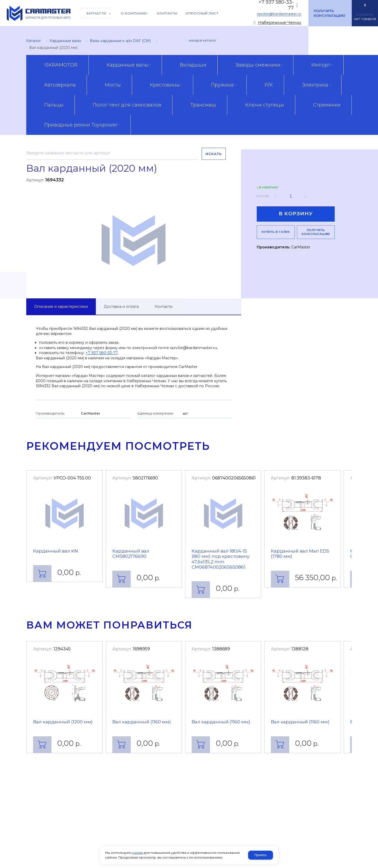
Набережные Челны (280, 23)
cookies (137, 853)
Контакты (164, 307)
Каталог (34, 41)
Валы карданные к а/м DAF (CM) (120, 41)
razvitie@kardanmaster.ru (279, 14)
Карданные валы (65, 41)
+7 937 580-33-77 (102, 353)
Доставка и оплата (121, 307)
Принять (261, 855)
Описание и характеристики (61, 307)
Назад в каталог (203, 40)
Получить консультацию (329, 13)
